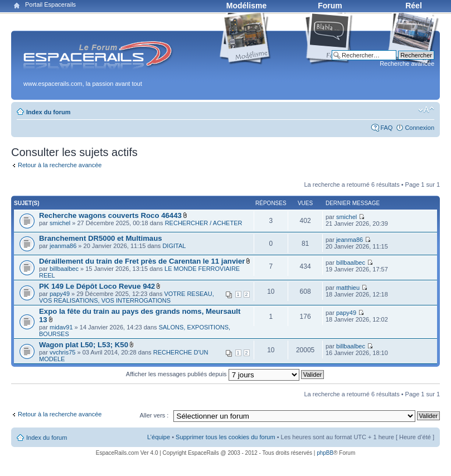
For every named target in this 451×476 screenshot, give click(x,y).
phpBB (325, 453)
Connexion (420, 128)
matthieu (348, 288)
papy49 (60, 294)
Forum (330, 6)
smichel (60, 223)
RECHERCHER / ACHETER (204, 223)
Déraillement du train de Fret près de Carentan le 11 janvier (142, 261)
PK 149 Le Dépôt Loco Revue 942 (97, 286)
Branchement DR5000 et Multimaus (101, 238)
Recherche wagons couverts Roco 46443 (110, 215)
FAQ (386, 128)
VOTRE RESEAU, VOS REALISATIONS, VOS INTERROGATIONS (127, 297)
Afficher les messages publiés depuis (225, 374)
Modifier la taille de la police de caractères (426, 110)
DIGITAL (174, 246)
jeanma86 (63, 246)
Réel (414, 6)
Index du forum (48, 112)
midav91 (61, 327)
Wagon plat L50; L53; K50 (84, 345)
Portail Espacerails (50, 4)
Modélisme (246, 6)
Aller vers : (154, 415)
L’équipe (159, 437)
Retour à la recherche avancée (60, 165)
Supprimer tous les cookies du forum (225, 437)
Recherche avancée (407, 64)
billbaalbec (64, 269)
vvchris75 (62, 352)
